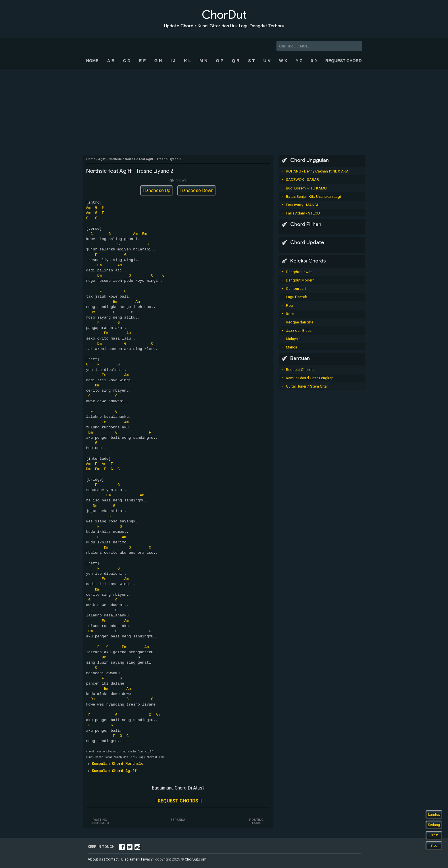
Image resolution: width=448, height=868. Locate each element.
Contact (112, 859)
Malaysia (293, 339)
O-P (220, 61)
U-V (267, 61)
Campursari (296, 288)
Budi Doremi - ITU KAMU (306, 188)
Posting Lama (256, 821)
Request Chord (343, 61)
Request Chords (300, 369)
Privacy (147, 859)
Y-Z (299, 61)
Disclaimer (130, 859)
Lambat (434, 815)
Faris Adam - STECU (303, 213)
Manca (292, 347)
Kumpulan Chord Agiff (114, 771)
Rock (290, 314)
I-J (173, 61)
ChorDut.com (196, 859)
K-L (187, 61)
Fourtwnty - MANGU (303, 205)
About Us (95, 859)
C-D (127, 61)
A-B (111, 61)
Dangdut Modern (300, 280)
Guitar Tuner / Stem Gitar (307, 386)
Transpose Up (156, 190)
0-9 (314, 61)
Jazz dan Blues (299, 330)
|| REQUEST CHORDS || (178, 801)
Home (92, 61)
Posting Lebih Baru (100, 821)
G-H (158, 61)
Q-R (236, 61)
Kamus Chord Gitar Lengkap (310, 378)
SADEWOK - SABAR (302, 179)
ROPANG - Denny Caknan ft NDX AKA (317, 171)
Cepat (434, 835)
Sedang (434, 825)
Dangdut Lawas (299, 272)
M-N (203, 61)
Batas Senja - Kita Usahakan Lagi (313, 196)
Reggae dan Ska (300, 322)
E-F (142, 61)
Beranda (178, 820)
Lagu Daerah (297, 297)
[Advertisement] (224, 112)
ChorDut (224, 15)
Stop (434, 846)
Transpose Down (197, 190)
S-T (251, 61)
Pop (290, 305)
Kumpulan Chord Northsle (118, 764)
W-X (283, 61)
